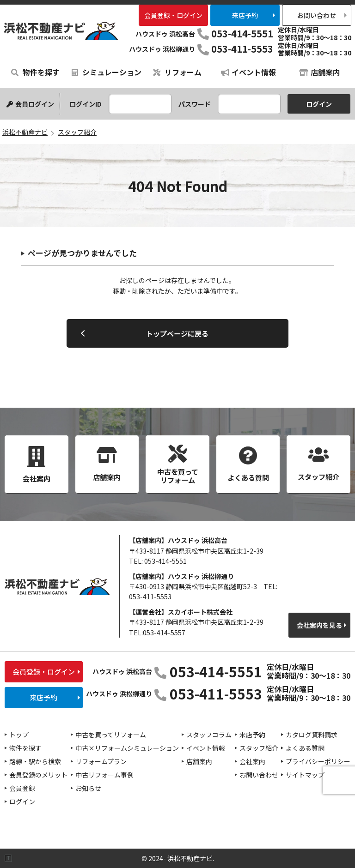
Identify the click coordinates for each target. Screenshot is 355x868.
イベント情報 (248, 72)
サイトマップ (305, 775)
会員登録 (22, 788)
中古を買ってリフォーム (111, 735)
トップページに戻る (177, 333)
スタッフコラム (209, 735)
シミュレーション (107, 72)
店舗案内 (320, 72)
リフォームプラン (101, 761)
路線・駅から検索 (35, 761)
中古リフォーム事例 (104, 775)
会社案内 (252, 761)
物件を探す (35, 72)
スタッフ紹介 (259, 748)
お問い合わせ (317, 15)
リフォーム (177, 72)
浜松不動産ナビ (61, 30)
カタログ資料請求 (312, 735)
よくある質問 (305, 748)
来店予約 (245, 15)
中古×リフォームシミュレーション (127, 748)
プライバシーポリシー (318, 761)
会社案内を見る (319, 625)
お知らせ (88, 788)
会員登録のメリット (38, 775)
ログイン (22, 802)
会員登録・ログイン (173, 15)
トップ (19, 735)
